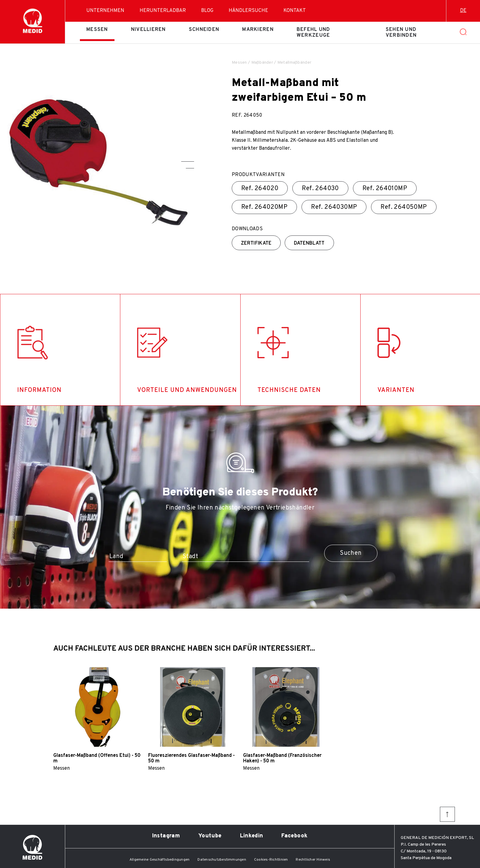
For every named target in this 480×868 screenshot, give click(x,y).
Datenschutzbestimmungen (222, 860)
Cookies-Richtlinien (271, 860)
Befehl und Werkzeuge (313, 32)
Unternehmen (105, 11)
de (463, 11)
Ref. (260, 189)
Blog (207, 11)
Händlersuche (248, 11)
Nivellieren (148, 30)
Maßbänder (262, 63)
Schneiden (204, 30)
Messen (97, 30)
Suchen (351, 553)
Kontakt (295, 11)
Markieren (258, 30)
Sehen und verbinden (401, 32)
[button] (188, 162)
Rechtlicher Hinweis (313, 860)
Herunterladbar (163, 11)
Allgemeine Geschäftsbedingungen (159, 860)
